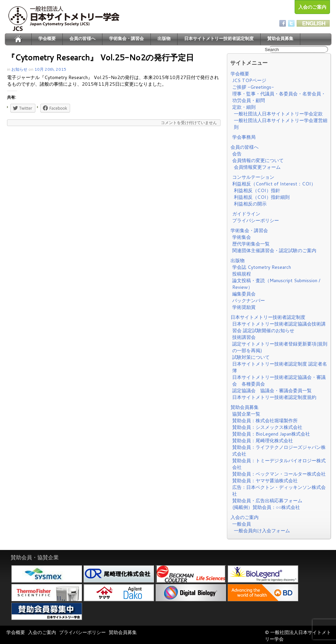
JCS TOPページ (249, 80)
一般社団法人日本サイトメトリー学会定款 (278, 114)
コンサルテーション (253, 177)
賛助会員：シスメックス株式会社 (267, 427)
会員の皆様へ (82, 38)
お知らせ (19, 69)
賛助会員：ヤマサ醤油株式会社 (265, 481)
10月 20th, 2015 (50, 69)
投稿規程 (242, 274)
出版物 (164, 38)
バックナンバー (249, 300)
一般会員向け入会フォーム (262, 531)
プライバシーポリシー (256, 220)
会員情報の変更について (258, 160)
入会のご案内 (312, 7)
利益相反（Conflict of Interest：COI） (274, 184)
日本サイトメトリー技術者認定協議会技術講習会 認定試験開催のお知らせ (279, 327)
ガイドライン (246, 214)
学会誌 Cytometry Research (262, 267)
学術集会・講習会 (126, 38)
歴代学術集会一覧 (251, 244)
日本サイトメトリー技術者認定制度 (219, 38)
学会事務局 (244, 137)
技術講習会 (244, 337)
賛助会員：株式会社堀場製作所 (265, 421)
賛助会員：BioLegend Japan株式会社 (271, 434)
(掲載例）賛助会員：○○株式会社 (266, 507)
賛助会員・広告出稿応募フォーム (267, 501)
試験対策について (251, 357)
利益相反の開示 (250, 204)
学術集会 (242, 237)
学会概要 (47, 38)
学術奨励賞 (244, 307)
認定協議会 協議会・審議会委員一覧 (272, 391)
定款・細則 (244, 107)
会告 (237, 154)
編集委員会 (244, 294)
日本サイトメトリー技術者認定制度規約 (274, 397)
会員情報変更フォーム (257, 167)
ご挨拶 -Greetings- (253, 87)
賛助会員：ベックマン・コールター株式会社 (279, 474)
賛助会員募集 (280, 38)
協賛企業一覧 (246, 414)
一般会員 (242, 524)
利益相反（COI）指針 (257, 190)
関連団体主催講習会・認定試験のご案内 (274, 250)
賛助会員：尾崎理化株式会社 (263, 441)
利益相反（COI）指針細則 (262, 197)
